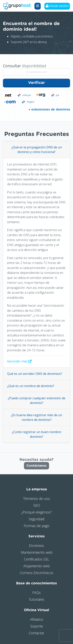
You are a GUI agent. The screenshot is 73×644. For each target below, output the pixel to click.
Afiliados (37, 619)
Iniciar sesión (57, 6)
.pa (55, 95)
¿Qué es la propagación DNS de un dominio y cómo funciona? (37, 150)
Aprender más (19, 361)
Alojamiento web (36, 566)
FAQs (36, 593)
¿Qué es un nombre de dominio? (31, 386)
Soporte (37, 626)
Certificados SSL (36, 559)
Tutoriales (37, 599)
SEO (37, 505)
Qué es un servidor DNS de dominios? (35, 374)
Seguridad (36, 519)
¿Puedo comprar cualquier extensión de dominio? (37, 400)
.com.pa (24, 95)
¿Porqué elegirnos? (36, 512)
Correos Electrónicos (37, 573)
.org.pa (28, 102)
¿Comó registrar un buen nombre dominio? (36, 434)
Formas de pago (37, 526)
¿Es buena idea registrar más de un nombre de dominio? (36, 417)
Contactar (36, 633)
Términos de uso (37, 499)
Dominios (36, 546)
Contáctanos (36, 466)
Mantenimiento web (37, 552)
